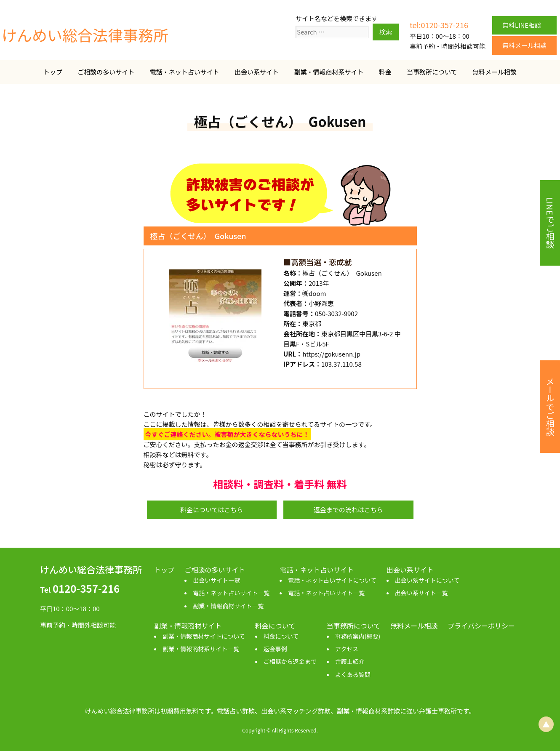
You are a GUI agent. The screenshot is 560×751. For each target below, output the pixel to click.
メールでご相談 (550, 407)
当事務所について (432, 72)
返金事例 (275, 649)
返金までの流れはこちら (348, 510)
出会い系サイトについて (427, 580)
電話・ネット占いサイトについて (332, 580)
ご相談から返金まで (290, 661)
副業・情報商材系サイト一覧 (201, 649)
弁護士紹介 (350, 661)
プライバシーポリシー (481, 626)
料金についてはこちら (212, 510)
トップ (53, 72)
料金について (281, 636)
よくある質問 (353, 674)
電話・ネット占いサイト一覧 (231, 593)
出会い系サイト (257, 72)
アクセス (347, 649)
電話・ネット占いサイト (185, 72)
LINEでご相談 (550, 223)
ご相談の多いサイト (106, 72)
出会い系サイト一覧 (421, 593)
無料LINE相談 (522, 25)
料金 (385, 72)
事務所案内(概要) (358, 636)
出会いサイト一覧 (216, 580)
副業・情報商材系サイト (329, 72)
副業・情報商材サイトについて (204, 636)
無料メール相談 (524, 45)
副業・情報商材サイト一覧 (228, 606)
